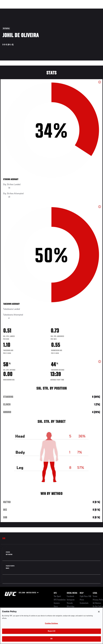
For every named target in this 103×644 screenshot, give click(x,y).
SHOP (87, 10)
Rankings (18, 10)
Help (82, 593)
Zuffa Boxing (76, 10)
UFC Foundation (60, 600)
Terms (95, 596)
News (40, 10)
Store (56, 607)
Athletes (30, 10)
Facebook (70, 596)
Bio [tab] (4, 539)
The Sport (57, 596)
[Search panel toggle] (95, 10)
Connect (53, 10)
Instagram (71, 600)
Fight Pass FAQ (85, 596)
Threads (70, 603)
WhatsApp (71, 607)
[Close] (99, 612)
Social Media (72, 593)
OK (51, 639)
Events (7, 10)
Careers (57, 603)
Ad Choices (97, 603)
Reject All (51, 631)
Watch (63, 10)
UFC (55, 593)
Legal (95, 593)
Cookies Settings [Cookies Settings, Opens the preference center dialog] (51, 624)
